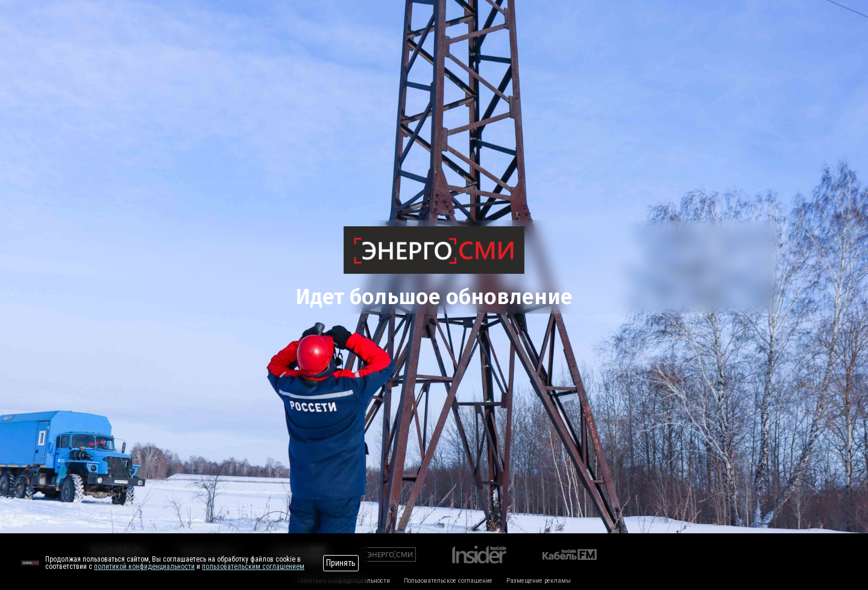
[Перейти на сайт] (30, 563)
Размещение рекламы (539, 581)
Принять (341, 563)
